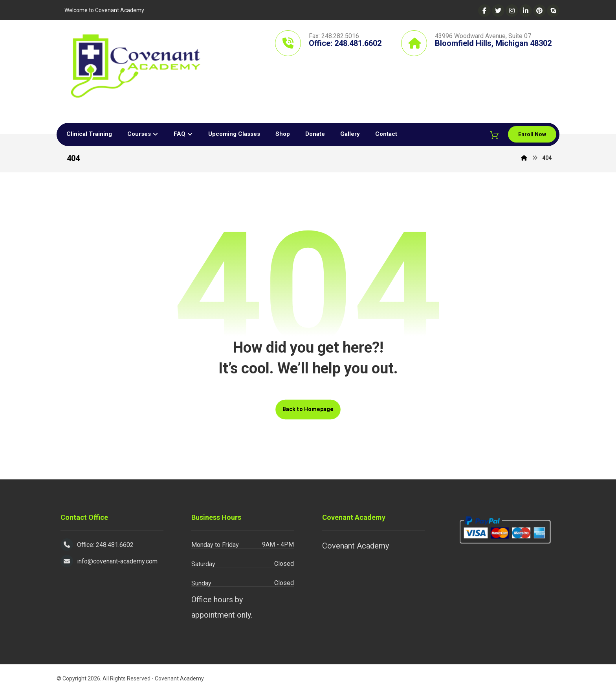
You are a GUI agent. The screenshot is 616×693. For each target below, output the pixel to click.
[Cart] (493, 135)
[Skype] (553, 11)
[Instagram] (512, 11)
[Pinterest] (539, 11)
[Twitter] (498, 11)
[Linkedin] (526, 11)
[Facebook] (484, 11)
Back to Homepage (308, 410)
